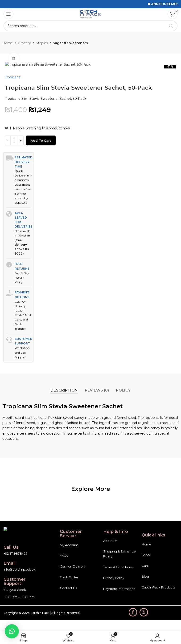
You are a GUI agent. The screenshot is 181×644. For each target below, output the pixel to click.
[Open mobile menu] (8, 14)
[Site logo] (90, 14)
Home (8, 43)
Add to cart (41, 305)
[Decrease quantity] (8, 305)
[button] (12, 631)
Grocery (24, 43)
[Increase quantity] (21, 305)
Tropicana (13, 242)
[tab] (64, 555)
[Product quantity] (14, 305)
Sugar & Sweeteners (70, 43)
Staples (42, 43)
